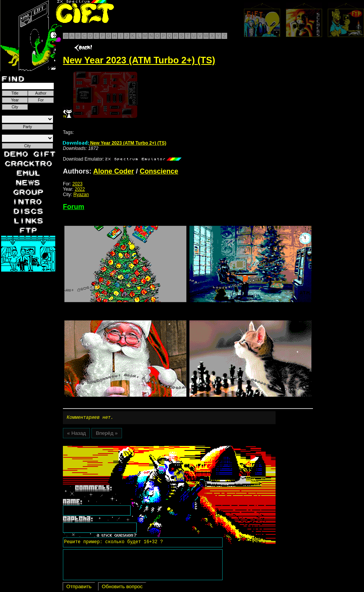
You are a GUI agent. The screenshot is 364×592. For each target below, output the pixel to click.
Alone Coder (113, 171)
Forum (74, 207)
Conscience (159, 171)
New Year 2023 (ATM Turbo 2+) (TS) (115, 143)
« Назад (76, 434)
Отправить (79, 588)
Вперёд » (107, 434)
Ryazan (81, 195)
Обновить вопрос (122, 588)
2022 (80, 189)
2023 (78, 184)
